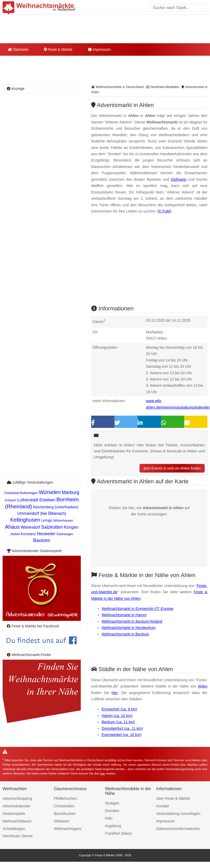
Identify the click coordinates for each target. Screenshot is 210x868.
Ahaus (12, 527)
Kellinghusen (25, 520)
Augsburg (113, 826)
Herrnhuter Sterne (18, 836)
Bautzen (42, 540)
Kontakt (163, 806)
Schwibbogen (14, 829)
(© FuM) (164, 211)
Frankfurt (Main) (118, 833)
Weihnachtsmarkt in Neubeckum (129, 628)
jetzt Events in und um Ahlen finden (172, 468)
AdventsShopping (17, 798)
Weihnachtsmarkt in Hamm (124, 615)
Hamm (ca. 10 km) (117, 716)
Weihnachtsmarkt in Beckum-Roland (132, 621)
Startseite (18, 49)
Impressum (99, 49)
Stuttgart (112, 803)
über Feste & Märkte (173, 798)
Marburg (70, 492)
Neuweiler (46, 534)
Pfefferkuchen (66, 798)
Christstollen (64, 806)
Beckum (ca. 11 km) (118, 722)
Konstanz (28, 534)
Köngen (71, 527)
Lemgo (47, 520)
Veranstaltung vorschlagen (178, 814)
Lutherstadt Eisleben (36, 500)
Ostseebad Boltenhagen (21, 493)
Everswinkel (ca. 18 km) (122, 735)
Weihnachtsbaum (17, 821)
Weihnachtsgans (68, 829)
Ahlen (203, 686)
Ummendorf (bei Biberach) (42, 513)
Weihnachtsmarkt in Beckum (125, 634)
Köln (109, 818)
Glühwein (179, 179)
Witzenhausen (63, 521)
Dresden (112, 811)
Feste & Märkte (58, 49)
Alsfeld (15, 534)
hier (115, 693)
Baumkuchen (65, 814)
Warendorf (30, 527)
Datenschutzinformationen (178, 829)
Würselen (50, 492)
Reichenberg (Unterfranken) (56, 507)
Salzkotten (52, 527)
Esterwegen (65, 534)
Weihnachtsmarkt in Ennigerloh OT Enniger (138, 609)
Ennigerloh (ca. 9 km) (119, 709)
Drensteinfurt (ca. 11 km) (122, 728)
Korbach (11, 500)
